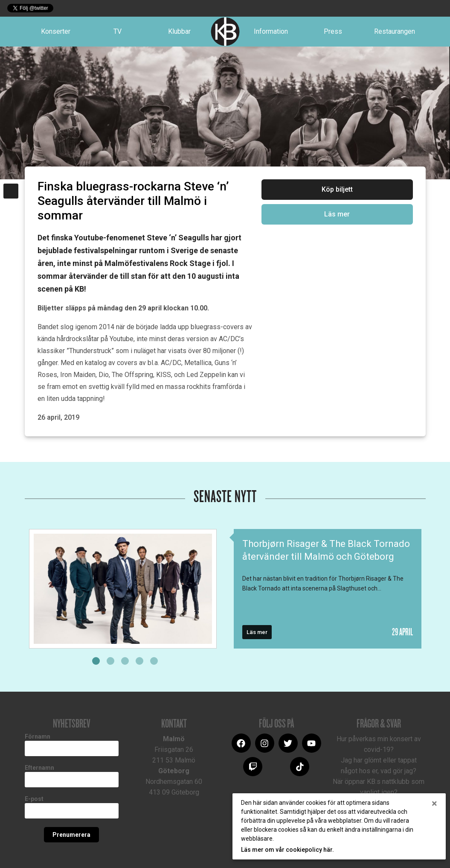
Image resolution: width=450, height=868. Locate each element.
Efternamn (39, 768)
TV (118, 31)
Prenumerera (71, 835)
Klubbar (179, 31)
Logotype (225, 32)
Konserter (56, 31)
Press (333, 31)
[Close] (434, 804)
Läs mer (337, 214)
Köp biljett (337, 189)
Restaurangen (395, 31)
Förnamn (38, 736)
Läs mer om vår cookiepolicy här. (287, 850)
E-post (34, 799)
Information (271, 31)
